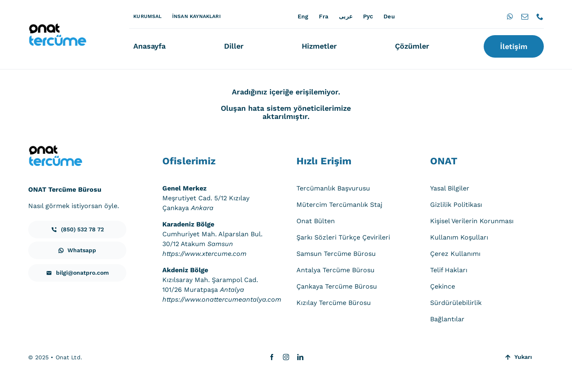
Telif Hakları (449, 270)
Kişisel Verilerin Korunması (472, 221)
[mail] (525, 17)
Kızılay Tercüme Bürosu (334, 303)
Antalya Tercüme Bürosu (335, 270)
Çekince (443, 286)
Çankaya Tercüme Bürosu (337, 286)
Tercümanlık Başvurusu (333, 188)
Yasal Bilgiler (450, 188)
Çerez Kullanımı (455, 254)
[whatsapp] (510, 17)
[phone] (540, 17)
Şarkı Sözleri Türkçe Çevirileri (343, 237)
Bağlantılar (447, 319)
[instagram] (286, 357)
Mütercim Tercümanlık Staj (339, 205)
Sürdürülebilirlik (456, 303)
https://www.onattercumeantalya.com (222, 299)
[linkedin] (300, 357)
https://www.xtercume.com (204, 254)
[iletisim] (77, 230)
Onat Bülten (316, 221)
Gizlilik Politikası (456, 205)
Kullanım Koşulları (459, 237)
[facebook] (272, 357)
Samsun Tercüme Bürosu (336, 254)
